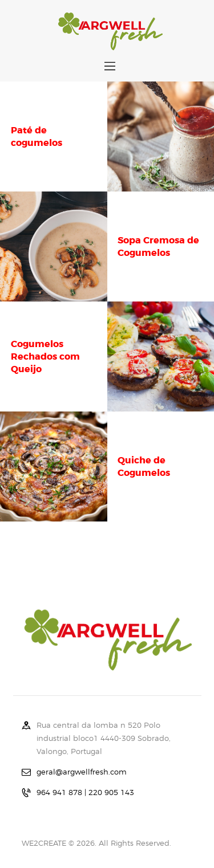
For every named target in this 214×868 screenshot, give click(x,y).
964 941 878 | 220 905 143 (85, 792)
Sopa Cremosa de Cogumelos (158, 246)
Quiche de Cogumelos (144, 466)
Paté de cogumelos (37, 136)
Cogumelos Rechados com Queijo (45, 356)
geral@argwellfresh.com (82, 772)
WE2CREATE (44, 843)
